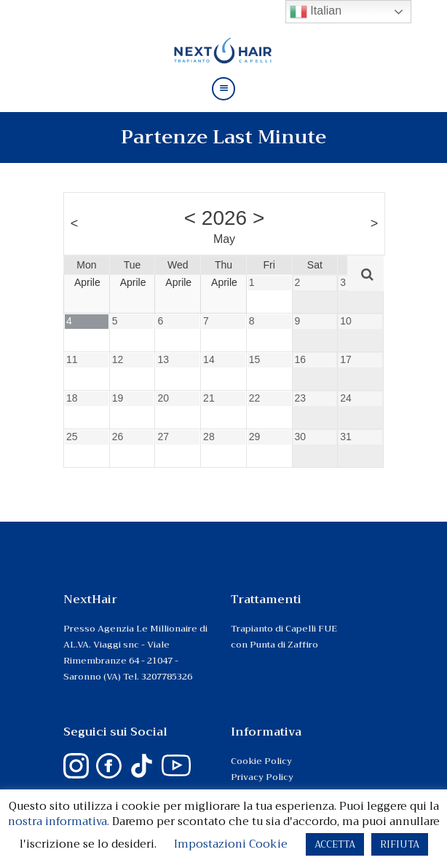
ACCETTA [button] (335, 844)
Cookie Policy (261, 761)
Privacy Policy (262, 777)
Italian (316, 12)
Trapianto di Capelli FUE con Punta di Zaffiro (284, 637)
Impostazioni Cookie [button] (231, 844)
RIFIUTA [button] (400, 844)
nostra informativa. (59, 821)
